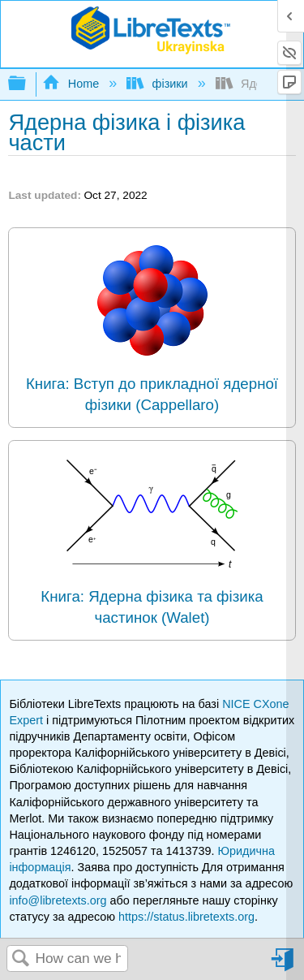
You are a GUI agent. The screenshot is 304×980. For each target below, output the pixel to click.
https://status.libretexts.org (186, 917)
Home (72, 84)
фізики (158, 84)
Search (21, 959)
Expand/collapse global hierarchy (28, 84)
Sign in (284, 966)
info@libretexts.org (58, 900)
